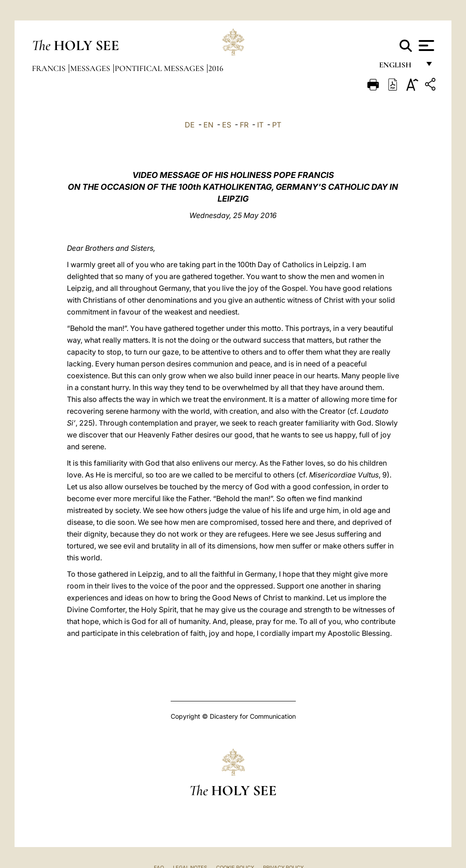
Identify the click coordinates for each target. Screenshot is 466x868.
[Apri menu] (425, 46)
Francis (50, 68)
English (399, 67)
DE (190, 125)
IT (260, 125)
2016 (216, 68)
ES (227, 125)
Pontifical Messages (160, 68)
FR (244, 125)
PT (277, 125)
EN (208, 125)
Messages (91, 68)
